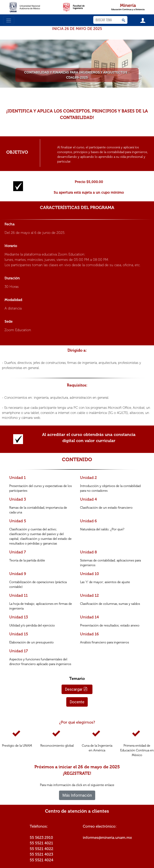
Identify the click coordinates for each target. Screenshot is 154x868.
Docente (77, 702)
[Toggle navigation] (9, 20)
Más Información (77, 795)
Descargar (76, 689)
